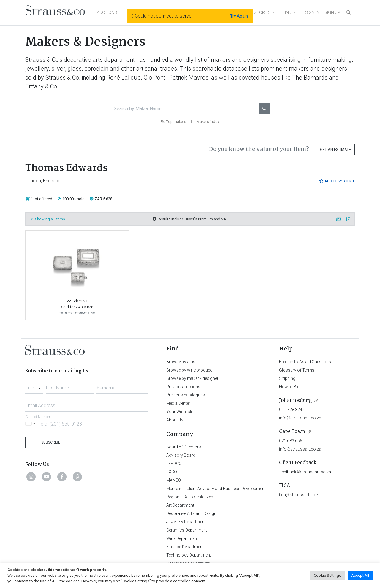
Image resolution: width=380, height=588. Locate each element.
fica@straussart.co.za (300, 495)
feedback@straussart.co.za (305, 472)
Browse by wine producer (190, 370)
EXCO (172, 472)
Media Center (178, 403)
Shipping (287, 378)
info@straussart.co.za (300, 418)
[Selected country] (31, 424)
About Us (175, 420)
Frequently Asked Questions (305, 362)
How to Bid (289, 387)
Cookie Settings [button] (327, 575)
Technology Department (189, 555)
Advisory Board (181, 455)
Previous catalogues (186, 395)
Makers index (205, 122)
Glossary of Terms (297, 370)
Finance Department (185, 547)
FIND (287, 12)
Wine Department (182, 538)
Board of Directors (184, 447)
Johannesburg (296, 400)
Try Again (239, 16)
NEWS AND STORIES (251, 12)
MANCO (174, 480)
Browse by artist (181, 362)
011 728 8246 (292, 410)
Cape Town (292, 432)
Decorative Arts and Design (191, 513)
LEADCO (174, 464)
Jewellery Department (186, 522)
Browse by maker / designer (192, 378)
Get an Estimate (335, 150)
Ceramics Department (187, 530)
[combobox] (34, 386)
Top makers (174, 122)
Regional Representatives (190, 497)
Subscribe (51, 442)
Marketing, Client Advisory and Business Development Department (227, 489)
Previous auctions (183, 387)
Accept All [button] (360, 575)
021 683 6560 (292, 441)
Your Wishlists (180, 412)
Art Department (180, 505)
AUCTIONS (107, 12)
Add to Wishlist (337, 181)
